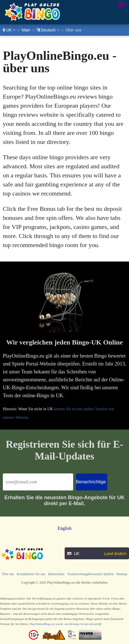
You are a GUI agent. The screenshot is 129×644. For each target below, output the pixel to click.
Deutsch (48, 30)
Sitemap (121, 574)
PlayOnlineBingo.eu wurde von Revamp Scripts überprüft (65, 624)
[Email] (38, 482)
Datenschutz (56, 574)
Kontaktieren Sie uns (31, 574)
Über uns (8, 574)
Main (26, 30)
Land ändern (115, 554)
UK (9, 30)
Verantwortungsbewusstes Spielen (90, 574)
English (64, 528)
